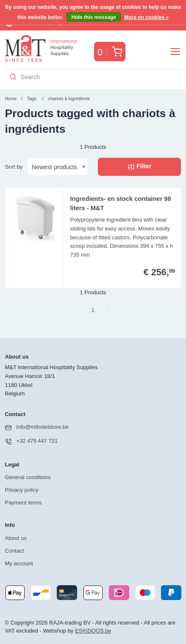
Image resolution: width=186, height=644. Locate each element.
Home (11, 99)
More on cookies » (146, 17)
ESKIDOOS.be (93, 631)
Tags (32, 99)
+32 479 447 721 (32, 441)
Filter (139, 167)
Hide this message (93, 17)
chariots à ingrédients (69, 99)
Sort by (14, 167)
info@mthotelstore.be (37, 428)
